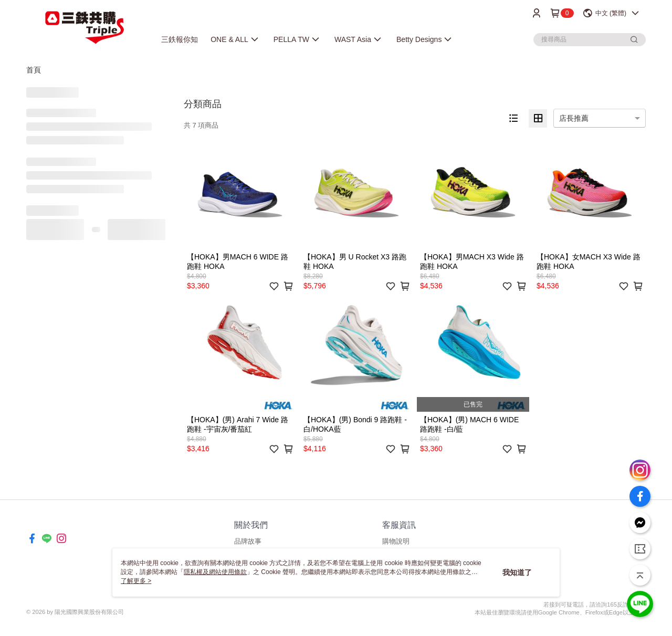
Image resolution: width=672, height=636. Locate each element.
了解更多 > (136, 581)
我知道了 (517, 572)
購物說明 (396, 541)
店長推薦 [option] (574, 118)
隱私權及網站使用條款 (215, 572)
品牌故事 (248, 541)
